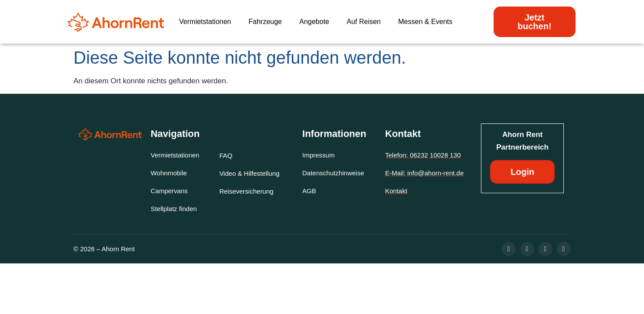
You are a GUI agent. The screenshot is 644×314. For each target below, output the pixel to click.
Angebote (314, 22)
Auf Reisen (364, 22)
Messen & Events (425, 22)
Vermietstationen (205, 22)
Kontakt (403, 134)
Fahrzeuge (265, 22)
